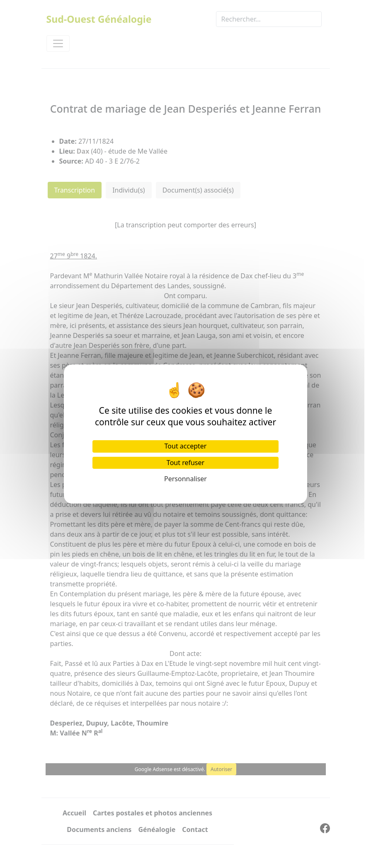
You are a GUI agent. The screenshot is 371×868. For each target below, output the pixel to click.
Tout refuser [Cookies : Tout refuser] (185, 463)
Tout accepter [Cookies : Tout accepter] (186, 446)
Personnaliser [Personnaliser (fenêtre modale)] (185, 479)
